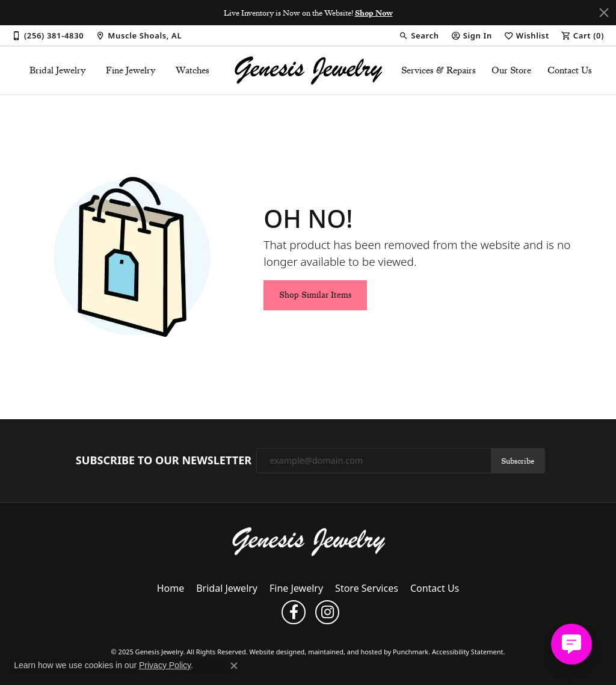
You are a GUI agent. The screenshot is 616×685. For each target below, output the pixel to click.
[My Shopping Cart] (583, 35)
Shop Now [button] (374, 13)
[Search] (419, 35)
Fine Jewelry (131, 70)
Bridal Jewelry (58, 70)
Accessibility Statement (468, 652)
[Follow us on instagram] (327, 613)
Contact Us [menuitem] (435, 589)
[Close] (604, 13)
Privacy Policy (165, 665)
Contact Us (570, 70)
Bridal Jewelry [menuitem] (227, 589)
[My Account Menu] (472, 35)
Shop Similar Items (315, 295)
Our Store (511, 70)
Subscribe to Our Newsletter (164, 461)
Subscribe (518, 461)
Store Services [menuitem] (367, 589)
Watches (192, 70)
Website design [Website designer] (273, 652)
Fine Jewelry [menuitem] (296, 589)
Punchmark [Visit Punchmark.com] (411, 652)
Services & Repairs (439, 70)
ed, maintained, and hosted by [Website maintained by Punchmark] (345, 652)
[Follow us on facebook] (294, 613)
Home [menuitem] (171, 589)
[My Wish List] (527, 35)
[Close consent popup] (234, 666)
